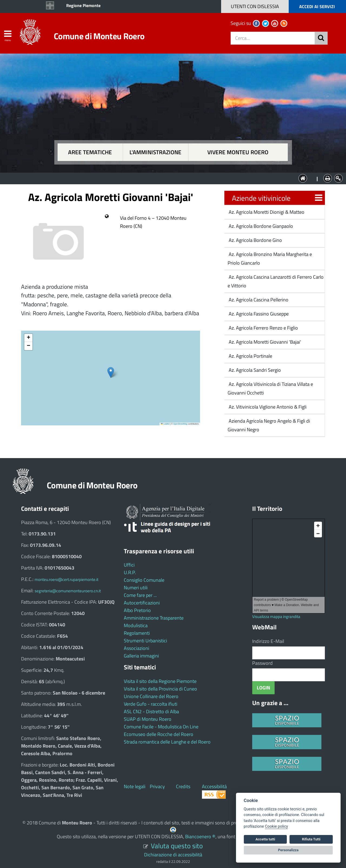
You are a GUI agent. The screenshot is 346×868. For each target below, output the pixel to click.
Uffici (129, 565)
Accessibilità (214, 786)
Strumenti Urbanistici (145, 641)
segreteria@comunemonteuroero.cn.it (68, 591)
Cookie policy (276, 826)
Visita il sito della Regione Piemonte (160, 681)
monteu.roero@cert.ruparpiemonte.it (66, 579)
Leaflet (165, 424)
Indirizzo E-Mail (268, 641)
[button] (111, 372)
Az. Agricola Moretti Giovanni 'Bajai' (264, 342)
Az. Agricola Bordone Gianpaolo (260, 226)
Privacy (157, 786)
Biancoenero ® (200, 836)
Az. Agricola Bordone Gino (255, 240)
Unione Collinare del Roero (151, 696)
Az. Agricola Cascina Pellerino (258, 300)
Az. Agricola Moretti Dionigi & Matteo (266, 212)
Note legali (135, 786)
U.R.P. (130, 572)
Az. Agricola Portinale (250, 356)
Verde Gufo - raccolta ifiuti (151, 704)
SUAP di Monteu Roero (148, 719)
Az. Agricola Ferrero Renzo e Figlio (263, 328)
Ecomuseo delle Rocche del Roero (159, 734)
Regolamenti (137, 633)
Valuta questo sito (177, 846)
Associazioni (137, 648)
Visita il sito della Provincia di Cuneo (160, 689)
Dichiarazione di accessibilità (173, 855)
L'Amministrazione (169, 178)
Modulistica (136, 625)
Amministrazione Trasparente (154, 618)
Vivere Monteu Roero (238, 152)
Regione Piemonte (83, 5)
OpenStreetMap (180, 424)
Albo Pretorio (137, 610)
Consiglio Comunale (144, 580)
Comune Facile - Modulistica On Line (161, 727)
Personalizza (288, 850)
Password (262, 663)
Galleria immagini (141, 656)
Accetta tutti (265, 839)
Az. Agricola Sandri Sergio (254, 370)
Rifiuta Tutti (311, 839)
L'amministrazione (155, 152)
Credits (183, 786)
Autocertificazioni (142, 603)
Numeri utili (136, 588)
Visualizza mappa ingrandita (276, 617)
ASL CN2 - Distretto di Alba (151, 711)
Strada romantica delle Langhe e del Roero (167, 742)
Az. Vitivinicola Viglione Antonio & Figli (267, 407)
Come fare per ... (140, 595)
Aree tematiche (90, 152)
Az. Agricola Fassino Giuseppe (258, 314)
